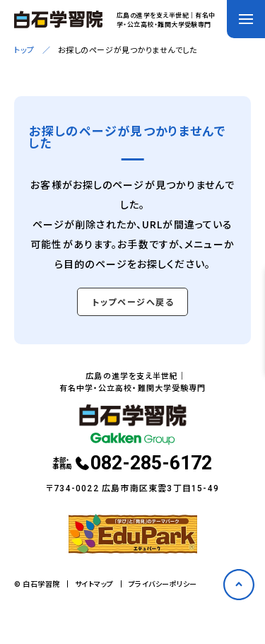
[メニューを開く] (246, 19)
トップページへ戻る (133, 301)
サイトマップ (94, 584)
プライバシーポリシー (163, 584)
